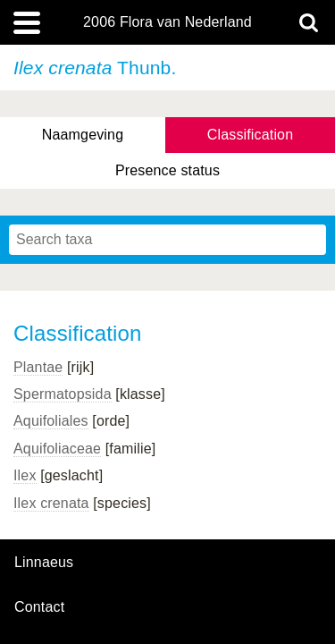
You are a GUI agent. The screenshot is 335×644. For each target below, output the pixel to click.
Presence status (167, 170)
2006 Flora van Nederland (167, 22)
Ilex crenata (51, 503)
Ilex (25, 475)
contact (39, 607)
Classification (251, 135)
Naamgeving (83, 135)
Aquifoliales (51, 421)
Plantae (38, 367)
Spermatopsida (63, 394)
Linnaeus (44, 563)
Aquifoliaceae (57, 449)
